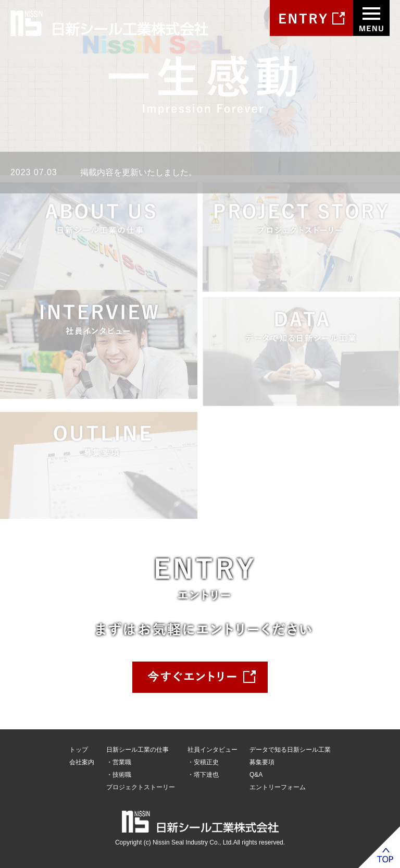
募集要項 (262, 762)
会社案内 (82, 762)
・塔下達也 (203, 775)
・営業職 (119, 762)
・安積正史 (203, 762)
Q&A (256, 775)
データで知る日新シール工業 (290, 750)
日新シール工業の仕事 (137, 750)
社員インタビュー (213, 750)
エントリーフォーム (278, 787)
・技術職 (119, 775)
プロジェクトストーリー (141, 787)
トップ (79, 750)
